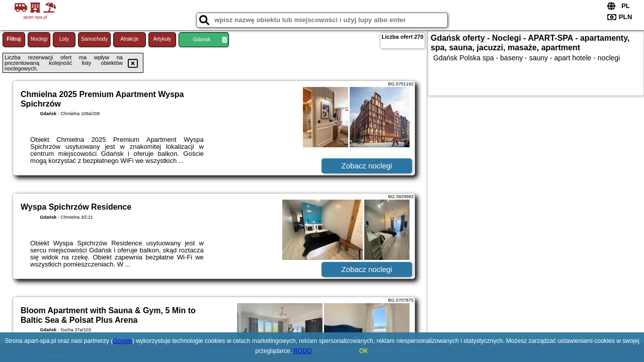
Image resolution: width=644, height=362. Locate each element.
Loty (64, 39)
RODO (302, 351)
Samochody (94, 39)
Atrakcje (129, 39)
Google (123, 341)
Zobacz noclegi (367, 166)
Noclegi (39, 39)
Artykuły (163, 39)
